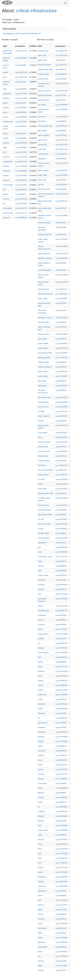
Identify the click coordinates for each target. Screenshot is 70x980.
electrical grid (43, 51)
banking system (44, 357)
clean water (42, 339)
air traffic (41, 411)
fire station (42, 105)
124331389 (61, 606)
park (40, 900)
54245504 (21, 133)
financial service (44, 451)
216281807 (21, 147)
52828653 (61, 896)
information (42, 928)
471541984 (61, 924)
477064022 (61, 900)
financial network (44, 65)
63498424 (61, 381)
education (42, 704)
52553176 (61, 561)
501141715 (21, 213)
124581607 (61, 811)
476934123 (61, 465)
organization (8, 162)
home (40, 844)
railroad (41, 821)
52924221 (61, 208)
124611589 (61, 690)
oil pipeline (42, 159)
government (43, 723)
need (5, 147)
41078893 (61, 723)
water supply (43, 376)
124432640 (61, 451)
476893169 (61, 858)
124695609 (61, 788)
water (40, 571)
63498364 (61, 662)
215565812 (21, 190)
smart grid (42, 149)
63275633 (61, 135)
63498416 (61, 456)
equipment (42, 732)
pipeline (41, 793)
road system (43, 433)
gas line (41, 184)
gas (39, 547)
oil (39, 718)
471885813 (61, 779)
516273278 (21, 185)
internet (6, 199)
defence (41, 905)
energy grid (42, 145)
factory (41, 788)
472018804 (61, 407)
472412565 (21, 98)
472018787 (61, 575)
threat (40, 952)
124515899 (61, 175)
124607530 (61, 83)
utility (40, 676)
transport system (44, 91)
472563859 (21, 58)
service (6, 117)
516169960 (61, 402)
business (6, 98)
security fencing (44, 524)
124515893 (61, 676)
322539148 (61, 254)
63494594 (61, 566)
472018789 (61, 163)
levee (40, 760)
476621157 (61, 51)
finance (41, 690)
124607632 (61, 416)
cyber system (43, 575)
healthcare (42, 615)
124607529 (61, 194)
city (39, 956)
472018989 (61, 215)
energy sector (43, 634)
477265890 (61, 695)
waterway (42, 727)
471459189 (61, 872)
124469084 (61, 343)
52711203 (61, 910)
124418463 (61, 737)
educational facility (45, 515)
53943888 (21, 112)
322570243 (61, 704)
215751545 (21, 204)
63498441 (61, 533)
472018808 (61, 498)
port (39, 594)
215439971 (21, 89)
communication (44, 538)
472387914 (21, 108)
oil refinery (42, 121)
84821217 (61, 543)
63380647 (61, 793)
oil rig (40, 437)
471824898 (61, 282)
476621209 (61, 201)
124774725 (61, 905)
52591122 (61, 470)
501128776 (21, 208)
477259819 (61, 956)
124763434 (61, 839)
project (6, 72)
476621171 (61, 289)
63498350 (61, 189)
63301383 (61, 961)
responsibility (8, 185)
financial (41, 816)
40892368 (61, 227)
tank (40, 853)
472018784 (61, 239)
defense (41, 755)
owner (40, 896)
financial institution (45, 95)
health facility (43, 456)
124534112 (61, 755)
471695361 (61, 797)
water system (43, 348)
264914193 (61, 547)
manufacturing (44, 611)
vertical (6, 176)
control (41, 867)
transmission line (44, 397)
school (40, 685)
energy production (45, 234)
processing (42, 783)
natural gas (42, 386)
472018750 (61, 442)
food (40, 825)
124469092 (61, 105)
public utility (42, 175)
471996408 (61, 685)
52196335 (61, 493)
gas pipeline (43, 131)
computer (42, 751)
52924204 (61, 303)
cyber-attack (43, 947)
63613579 (61, 639)
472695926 (21, 166)
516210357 (21, 122)
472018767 (61, 769)
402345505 (61, 538)
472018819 (61, 334)
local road (42, 465)
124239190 (61, 671)
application (7, 94)
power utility (43, 299)
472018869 (61, 275)
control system (44, 505)
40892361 (61, 510)
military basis (43, 447)
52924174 (61, 100)
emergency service (45, 318)
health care (42, 695)
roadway (41, 811)
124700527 (61, 648)
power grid (42, 55)
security (6, 166)
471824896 (61, 830)
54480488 (21, 126)
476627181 (61, 643)
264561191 (61, 718)
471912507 (61, 629)
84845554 (61, 390)
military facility (43, 362)
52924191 (61, 327)
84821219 (61, 270)
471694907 (61, 376)
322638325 (61, 942)
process (6, 143)
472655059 (21, 218)
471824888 (61, 634)
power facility (43, 79)
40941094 (61, 615)
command (42, 886)
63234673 (61, 589)
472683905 (21, 171)
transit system (43, 407)
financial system (44, 442)
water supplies (44, 135)
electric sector (43, 653)
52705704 (61, 447)
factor (5, 112)
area (5, 89)
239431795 (21, 51)
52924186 (61, 154)
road (40, 552)
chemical (41, 625)
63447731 (61, 970)
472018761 (61, 475)
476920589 (61, 246)
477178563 (61, 594)
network (41, 882)
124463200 (61, 681)
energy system (44, 334)
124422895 (61, 886)
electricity (42, 580)
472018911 (61, 294)
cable (40, 933)
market (6, 138)
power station (43, 343)
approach (7, 218)
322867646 (61, 585)
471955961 (61, 938)
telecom (41, 839)
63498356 (61, 263)
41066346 (61, 310)
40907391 (61, 234)
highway (41, 671)
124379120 (61, 765)
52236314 (61, 746)
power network (44, 416)
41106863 (61, 783)
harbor (40, 938)
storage (41, 648)
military (41, 914)
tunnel (40, 667)
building (41, 639)
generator (42, 942)
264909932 (61, 657)
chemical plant (44, 100)
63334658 (61, 625)
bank (40, 858)
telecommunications (46, 470)
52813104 (61, 699)
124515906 (61, 299)
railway (41, 681)
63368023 (61, 620)
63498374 (61, 223)
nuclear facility (44, 322)
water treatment (44, 254)
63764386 (61, 821)
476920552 (61, 397)
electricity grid (43, 289)
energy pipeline (44, 461)
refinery (41, 620)
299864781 (21, 180)
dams (40, 849)
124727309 (61, 557)
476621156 (61, 140)
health (40, 709)
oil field (41, 421)
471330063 (61, 479)
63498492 (61, 515)
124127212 (61, 774)
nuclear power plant (46, 69)
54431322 (21, 103)
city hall (41, 519)
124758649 (61, 741)
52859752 (61, 339)
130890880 (61, 807)
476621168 (61, 149)
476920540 (61, 184)
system (41, 769)
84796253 (61, 947)
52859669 (61, 571)
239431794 (21, 162)
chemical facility (44, 189)
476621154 (61, 55)
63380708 (61, 461)
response (7, 171)
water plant (42, 180)
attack (5, 194)
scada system (43, 475)
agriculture (42, 891)
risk (4, 190)
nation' (41, 765)
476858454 (61, 844)
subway (41, 779)
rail (39, 643)
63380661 (61, 159)
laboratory (42, 713)
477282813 (61, 863)
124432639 (61, 318)
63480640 (61, 914)
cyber (40, 835)
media (40, 746)
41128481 (61, 713)
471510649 (61, 484)
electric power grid (45, 126)
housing (41, 774)
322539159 (61, 599)
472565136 (21, 199)
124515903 (61, 489)
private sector (43, 830)
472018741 (61, 348)
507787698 (21, 94)
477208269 (61, 853)
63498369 (61, 79)
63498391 (61, 322)
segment (6, 180)
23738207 (61, 891)
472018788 (61, 91)
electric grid (42, 140)
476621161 (61, 126)
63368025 (61, 121)
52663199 (61, 760)
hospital (41, 589)
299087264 (21, 72)
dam (40, 657)
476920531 (61, 117)
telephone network (45, 258)
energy (41, 529)
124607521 (61, 65)
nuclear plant (43, 154)
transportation (43, 402)
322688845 (61, 816)
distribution (42, 543)
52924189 (61, 180)
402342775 (61, 611)
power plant (42, 60)
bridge (40, 484)
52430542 (61, 933)
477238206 (61, 825)
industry (6, 108)
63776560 (61, 727)
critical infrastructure (36, 11)
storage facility (44, 533)
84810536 (61, 367)
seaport (41, 741)
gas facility (42, 381)
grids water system (45, 353)
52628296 (61, 421)
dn (39, 807)
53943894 (21, 65)
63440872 (61, 919)
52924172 (61, 60)
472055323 (61, 529)
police (40, 629)
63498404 (61, 362)
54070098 (21, 138)
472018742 (61, 425)
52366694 (61, 835)
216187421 (21, 152)
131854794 (21, 77)
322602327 (61, 732)
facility (40, 662)
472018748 (61, 357)
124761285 (61, 411)
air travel (41, 479)
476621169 (61, 145)
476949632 (61, 519)
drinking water (43, 74)
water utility (42, 489)
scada (40, 802)
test (4, 204)
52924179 (61, 69)
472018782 (61, 371)
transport (41, 585)
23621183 (61, 580)
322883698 (61, 877)
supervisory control (45, 557)
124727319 (61, 867)
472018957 (61, 433)
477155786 (61, 849)
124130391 (61, 524)
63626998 (61, 751)
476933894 (61, 552)
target (5, 103)
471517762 (61, 667)
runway (41, 797)
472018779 (61, 505)
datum (40, 910)
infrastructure (8, 122)
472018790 (61, 170)
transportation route (46, 493)
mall (40, 863)
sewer (40, 561)
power (40, 699)
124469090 (61, 109)
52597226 (61, 802)
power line (42, 117)
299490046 (21, 117)
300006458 (21, 143)
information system (45, 294)
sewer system (43, 170)
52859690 (61, 74)
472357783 (21, 157)
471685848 (61, 952)
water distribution (45, 270)
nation (5, 133)
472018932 (61, 353)
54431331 (21, 82)
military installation (45, 367)
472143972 (21, 176)
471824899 (61, 653)
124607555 (61, 258)
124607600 (61, 882)
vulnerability (8, 208)
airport (40, 606)
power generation (45, 510)
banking (41, 737)
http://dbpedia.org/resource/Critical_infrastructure (22, 33)
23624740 (61, 928)
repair (40, 924)
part (4, 152)
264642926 (61, 437)
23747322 (61, 95)
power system (43, 371)
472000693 (61, 709)
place (5, 77)
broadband (42, 877)
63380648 (61, 131)
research (6, 157)
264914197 (61, 386)
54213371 (21, 194)
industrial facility (44, 223)
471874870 (61, 966)
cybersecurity (8, 213)
